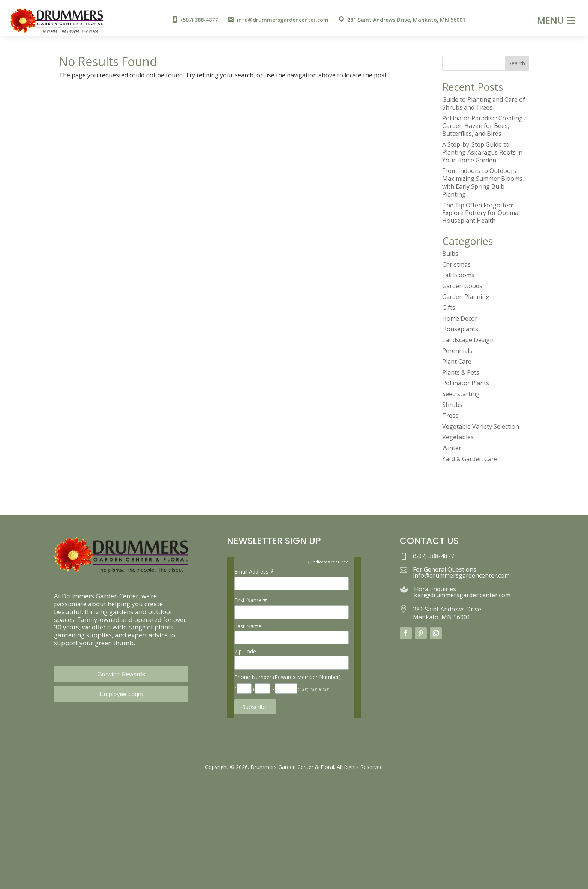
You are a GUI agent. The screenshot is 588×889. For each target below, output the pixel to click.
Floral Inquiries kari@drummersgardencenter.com (462, 592)
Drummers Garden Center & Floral (292, 767)
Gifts (449, 308)
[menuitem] (194, 20)
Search (517, 63)
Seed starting (461, 394)
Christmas (456, 264)
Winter (452, 448)
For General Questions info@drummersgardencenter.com (461, 572)
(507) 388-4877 (433, 556)
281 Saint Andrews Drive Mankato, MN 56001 (447, 613)
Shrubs (452, 405)
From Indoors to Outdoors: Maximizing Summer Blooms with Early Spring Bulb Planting (482, 182)
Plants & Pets (461, 372)
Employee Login (121, 694)
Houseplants (460, 329)
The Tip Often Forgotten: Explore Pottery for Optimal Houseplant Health (481, 213)
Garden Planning (466, 297)
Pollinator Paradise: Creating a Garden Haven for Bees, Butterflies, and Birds (485, 126)
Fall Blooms (458, 275)
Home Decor (460, 318)
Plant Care (457, 362)
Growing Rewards (121, 674)
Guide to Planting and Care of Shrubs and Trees (484, 103)
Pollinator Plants (466, 383)
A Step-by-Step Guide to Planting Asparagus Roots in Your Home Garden (482, 152)
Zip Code (245, 651)
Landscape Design (468, 340)
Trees (450, 416)
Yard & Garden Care (470, 459)
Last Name (248, 626)
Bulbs (450, 254)
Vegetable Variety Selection (481, 426)
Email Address (254, 571)
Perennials (457, 351)
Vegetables (458, 437)
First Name (251, 600)
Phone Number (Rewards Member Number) (288, 677)
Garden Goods (462, 286)
